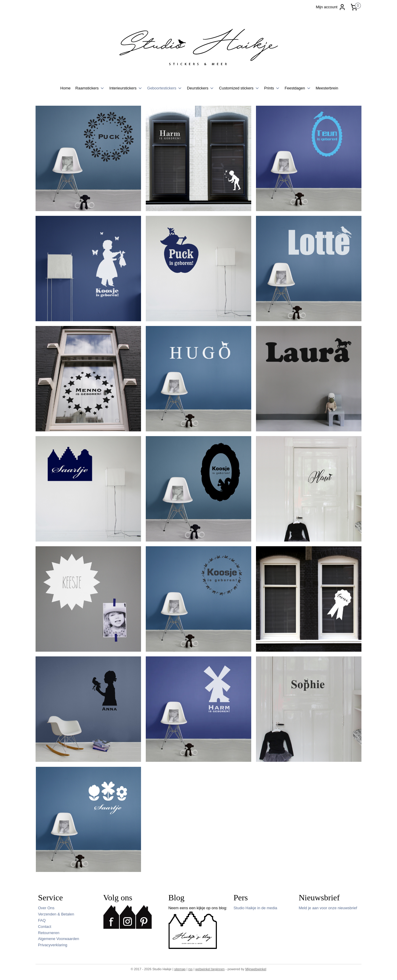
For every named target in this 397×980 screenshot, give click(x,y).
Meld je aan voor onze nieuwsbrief (328, 908)
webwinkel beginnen (210, 969)
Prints (272, 88)
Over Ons (46, 908)
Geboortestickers (165, 88)
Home (66, 88)
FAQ (42, 920)
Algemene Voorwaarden (59, 939)
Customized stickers (239, 88)
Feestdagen (298, 88)
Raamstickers (90, 88)
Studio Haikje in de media (255, 908)
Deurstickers (201, 88)
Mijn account (331, 7)
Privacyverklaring (53, 945)
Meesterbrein (327, 88)
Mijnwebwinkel (256, 969)
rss (190, 969)
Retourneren (49, 933)
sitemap (180, 969)
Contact (45, 927)
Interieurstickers (126, 88)
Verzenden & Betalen (56, 914)
